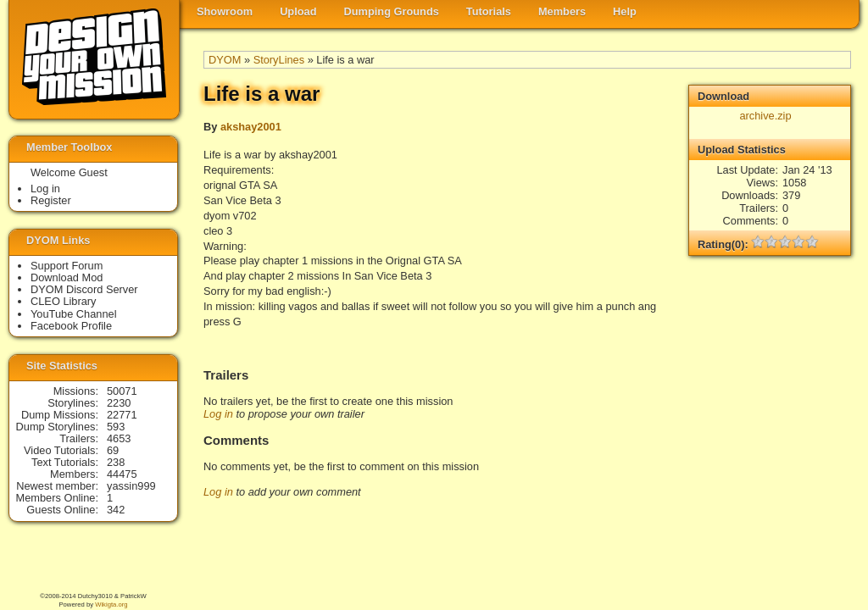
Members (562, 11)
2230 (119, 403)
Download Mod (67, 277)
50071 (122, 391)
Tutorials (489, 11)
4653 (119, 438)
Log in (218, 414)
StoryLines (279, 60)
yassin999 (131, 486)
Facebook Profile (71, 326)
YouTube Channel (74, 314)
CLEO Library (64, 301)
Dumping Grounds (392, 11)
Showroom (225, 11)
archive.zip (765, 116)
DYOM (225, 60)
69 (113, 450)
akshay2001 (251, 127)
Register (51, 200)
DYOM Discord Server (84, 289)
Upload (298, 11)
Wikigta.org (111, 604)
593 (116, 427)
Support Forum (67, 266)
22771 (122, 415)
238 (116, 462)
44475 (122, 474)
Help (625, 11)
